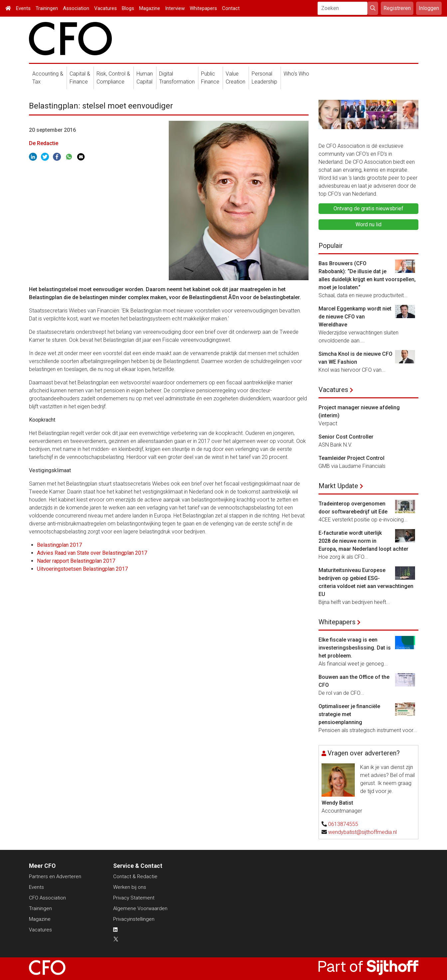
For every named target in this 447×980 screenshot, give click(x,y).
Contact (231, 8)
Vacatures (106, 8)
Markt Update (338, 486)
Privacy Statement (134, 898)
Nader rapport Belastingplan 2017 (76, 561)
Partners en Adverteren (55, 877)
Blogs (128, 8)
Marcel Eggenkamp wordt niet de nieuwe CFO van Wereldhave (355, 317)
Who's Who (296, 74)
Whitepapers (203, 8)
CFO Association (47, 898)
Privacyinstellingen (134, 919)
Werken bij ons (130, 887)
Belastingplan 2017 (59, 545)
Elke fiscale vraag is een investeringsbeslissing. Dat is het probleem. (355, 648)
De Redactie (44, 143)
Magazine (150, 8)
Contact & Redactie (135, 877)
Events (23, 8)
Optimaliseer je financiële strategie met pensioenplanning (349, 714)
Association (76, 8)
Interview (175, 8)
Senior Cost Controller (346, 437)
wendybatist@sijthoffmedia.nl (362, 832)
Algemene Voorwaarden (140, 908)
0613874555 (343, 824)
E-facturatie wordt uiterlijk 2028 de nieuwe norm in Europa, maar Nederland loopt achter (363, 541)
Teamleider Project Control (351, 458)
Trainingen (47, 8)
